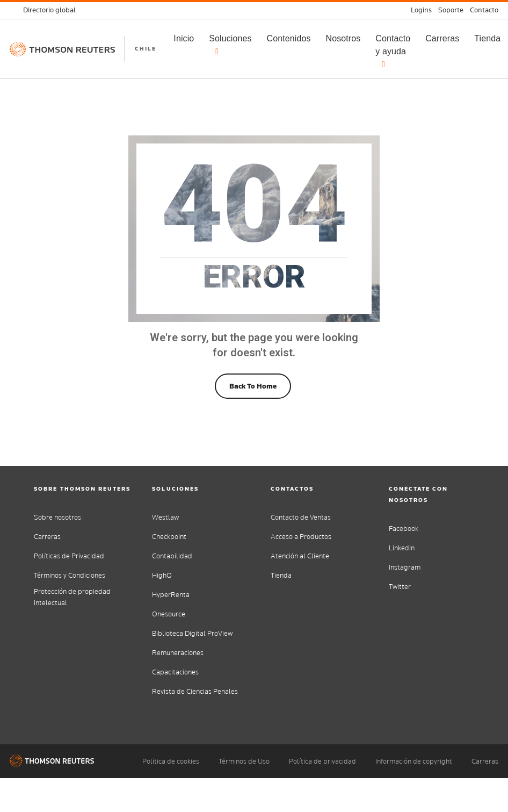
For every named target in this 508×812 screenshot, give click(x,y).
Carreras (442, 38)
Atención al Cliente (300, 556)
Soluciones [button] (230, 45)
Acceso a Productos (301, 537)
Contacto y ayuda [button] (393, 51)
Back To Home (253, 386)
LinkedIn (402, 548)
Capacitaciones (175, 672)
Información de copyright (414, 761)
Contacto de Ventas (301, 517)
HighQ (162, 575)
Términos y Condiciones (70, 575)
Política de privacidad (322, 761)
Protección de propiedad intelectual (72, 597)
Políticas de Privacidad (69, 556)
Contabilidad (172, 556)
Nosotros (343, 38)
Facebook (404, 529)
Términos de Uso (244, 761)
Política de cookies (171, 761)
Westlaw (165, 517)
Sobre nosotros (57, 517)
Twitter (400, 587)
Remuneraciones (178, 653)
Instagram (405, 567)
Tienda (281, 575)
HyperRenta (171, 595)
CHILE (146, 48)
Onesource (169, 614)
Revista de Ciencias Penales (195, 691)
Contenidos (289, 38)
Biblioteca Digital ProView (192, 633)
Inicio (184, 38)
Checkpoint (169, 537)
